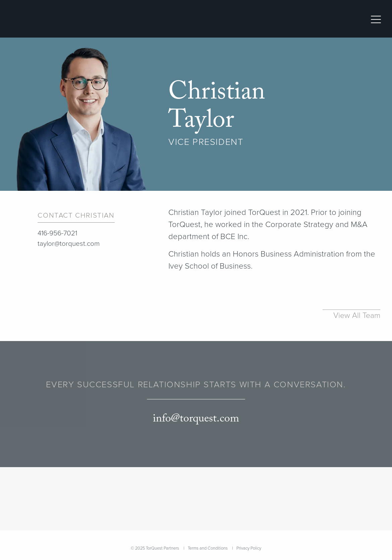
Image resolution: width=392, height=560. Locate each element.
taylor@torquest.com (69, 244)
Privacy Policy (249, 548)
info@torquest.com (196, 419)
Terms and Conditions (208, 548)
